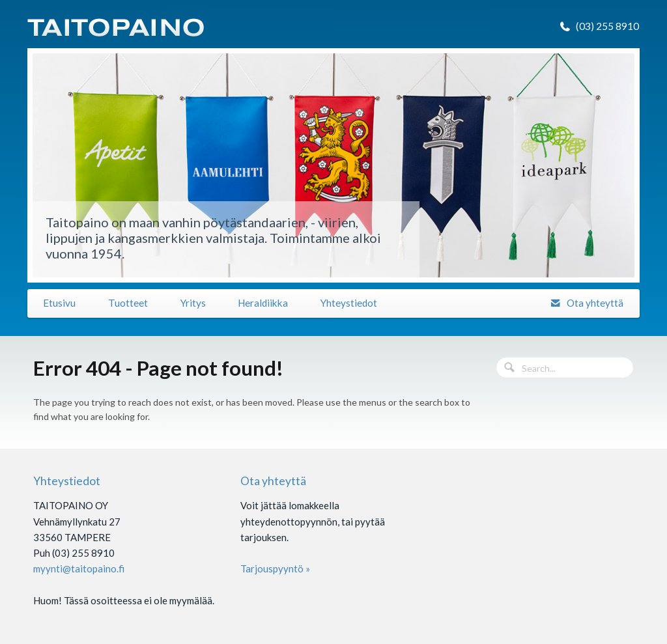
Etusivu (59, 303)
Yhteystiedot (349, 303)
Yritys (193, 303)
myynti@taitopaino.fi (79, 568)
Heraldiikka (263, 303)
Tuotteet (128, 303)
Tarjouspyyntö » (275, 568)
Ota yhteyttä (595, 303)
